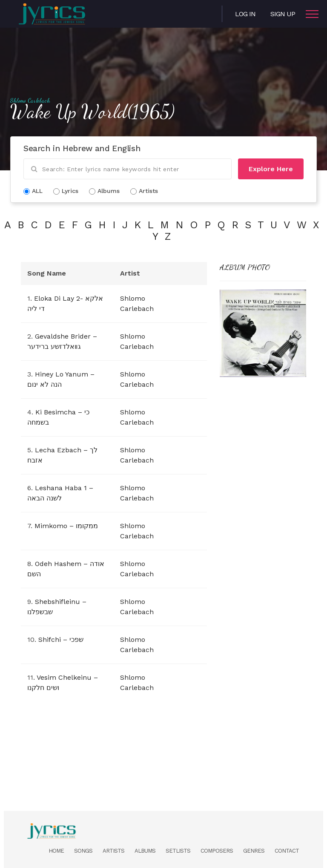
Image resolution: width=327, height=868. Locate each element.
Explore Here (271, 169)
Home (56, 851)
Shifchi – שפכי (61, 640)
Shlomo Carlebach (30, 101)
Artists (113, 851)
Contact (287, 851)
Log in (245, 14)
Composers (217, 851)
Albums (145, 851)
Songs (83, 851)
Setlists (178, 851)
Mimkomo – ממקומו (66, 526)
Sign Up (283, 14)
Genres (254, 851)
